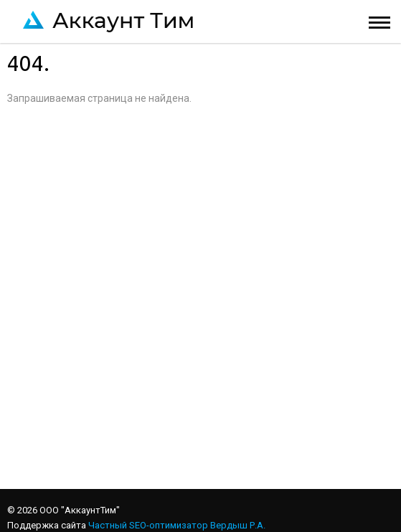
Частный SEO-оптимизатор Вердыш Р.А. (177, 525)
